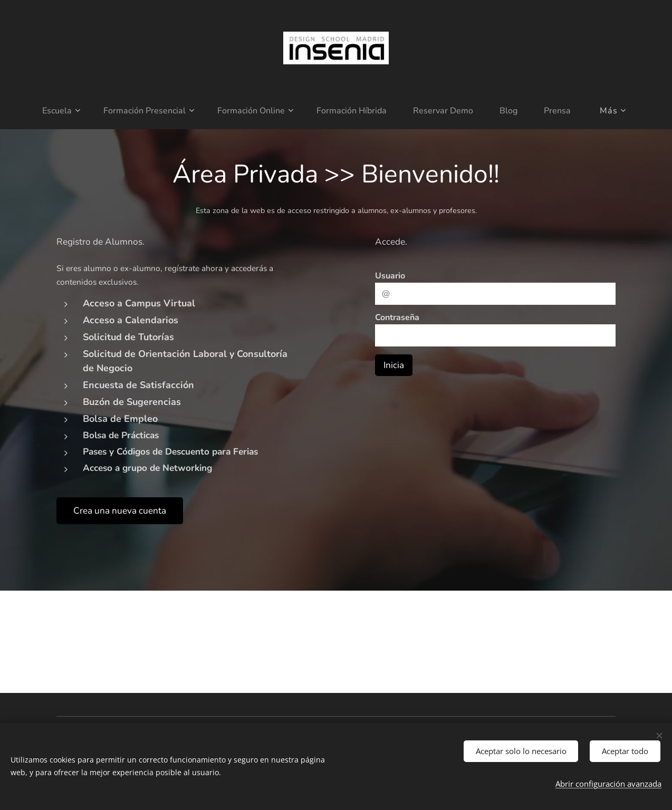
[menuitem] (50, 111)
